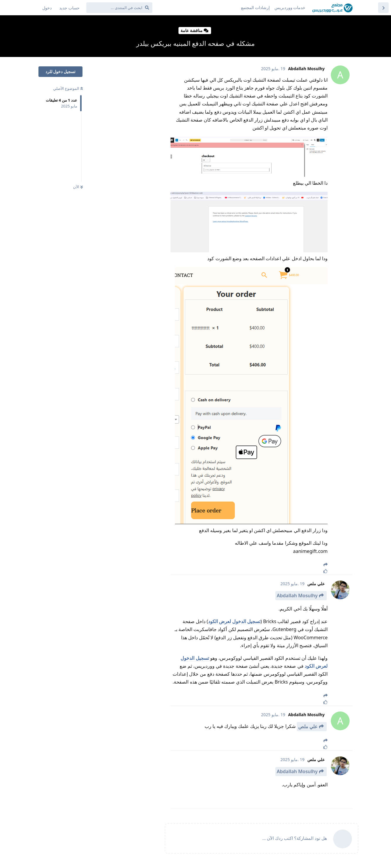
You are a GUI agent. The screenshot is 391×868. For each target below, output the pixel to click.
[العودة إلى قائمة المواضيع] (383, 8)
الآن (78, 187)
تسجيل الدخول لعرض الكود (234, 621)
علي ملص (308, 726)
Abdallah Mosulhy (297, 596)
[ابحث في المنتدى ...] (119, 8)
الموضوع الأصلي (68, 88)
